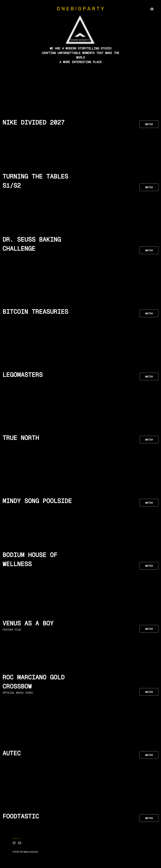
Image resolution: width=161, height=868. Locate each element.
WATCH (149, 124)
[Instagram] (14, 843)
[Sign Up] (152, 9)
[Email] (20, 843)
